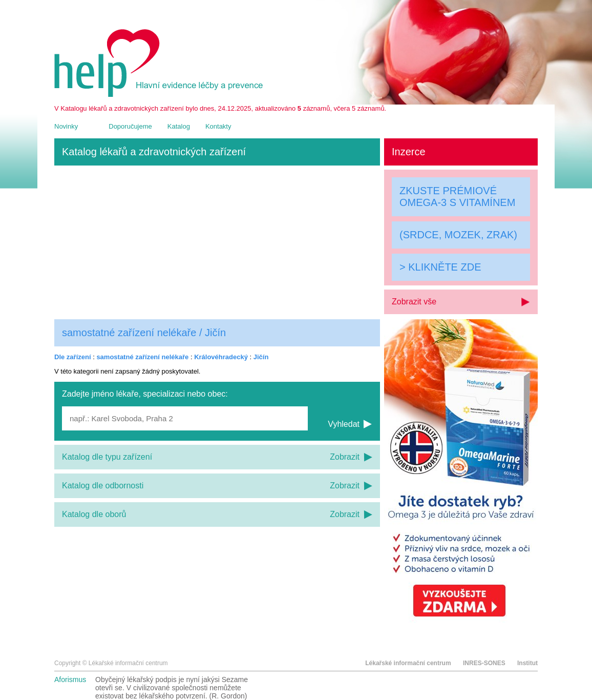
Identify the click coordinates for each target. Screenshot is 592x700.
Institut (527, 663)
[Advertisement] (217, 242)
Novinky (66, 126)
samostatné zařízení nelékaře (142, 357)
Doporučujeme (130, 126)
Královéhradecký (221, 357)
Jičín (261, 357)
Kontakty (218, 126)
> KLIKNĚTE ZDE (440, 267)
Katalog (179, 126)
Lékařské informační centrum (408, 663)
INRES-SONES (484, 663)
